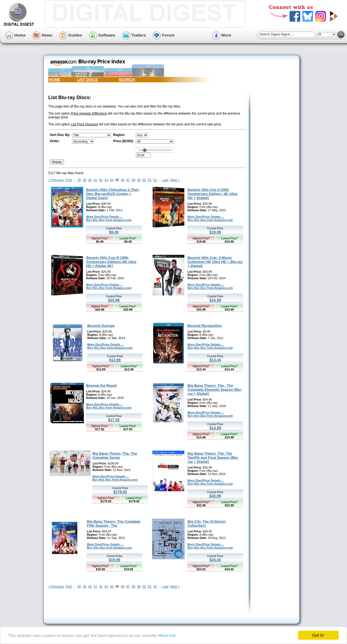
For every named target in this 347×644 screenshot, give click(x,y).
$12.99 (115, 360)
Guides (71, 35)
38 (79, 180)
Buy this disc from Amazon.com (109, 220)
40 (90, 180)
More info (167, 635)
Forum (164, 35)
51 (150, 180)
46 (122, 180)
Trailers (134, 35)
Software (102, 35)
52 (155, 180)
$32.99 (215, 496)
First (69, 180)
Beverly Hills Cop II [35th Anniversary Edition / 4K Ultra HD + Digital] (213, 194)
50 (144, 180)
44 (112, 180)
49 (139, 180)
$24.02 (215, 560)
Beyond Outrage (101, 326)
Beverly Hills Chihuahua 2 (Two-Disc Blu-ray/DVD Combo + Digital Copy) (113, 194)
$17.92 (114, 420)
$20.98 (114, 300)
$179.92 (120, 492)
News (42, 35)
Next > (175, 180)
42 (101, 180)
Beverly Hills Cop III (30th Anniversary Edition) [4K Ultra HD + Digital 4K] (111, 262)
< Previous (56, 180)
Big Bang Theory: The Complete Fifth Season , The (114, 523)
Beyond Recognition (205, 326)
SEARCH (127, 80)
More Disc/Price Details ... (104, 217)
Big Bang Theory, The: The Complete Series (115, 456)
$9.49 (114, 232)
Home (15, 35)
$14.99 (215, 428)
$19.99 (215, 232)
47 (128, 180)
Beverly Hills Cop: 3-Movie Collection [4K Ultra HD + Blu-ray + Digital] (215, 262)
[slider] (145, 150)
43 (106, 180)
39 (84, 180)
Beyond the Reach (102, 386)
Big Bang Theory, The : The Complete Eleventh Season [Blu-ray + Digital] (215, 390)
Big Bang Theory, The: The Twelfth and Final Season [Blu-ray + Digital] (213, 458)
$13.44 (215, 360)
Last (166, 180)
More (222, 35)
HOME (54, 80)
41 (95, 180)
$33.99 (215, 300)
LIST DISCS (87, 80)
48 (133, 180)
